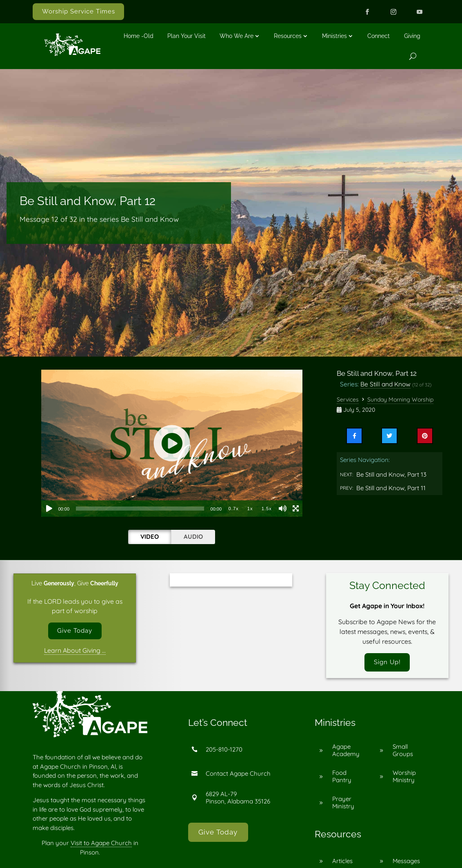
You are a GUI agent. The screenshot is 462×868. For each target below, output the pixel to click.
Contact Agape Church (238, 774)
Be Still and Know (385, 384)
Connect (379, 36)
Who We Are (237, 36)
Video (150, 537)
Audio (193, 537)
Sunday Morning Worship (400, 399)
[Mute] (283, 509)
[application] (172, 443)
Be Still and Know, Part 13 (391, 474)
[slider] (140, 509)
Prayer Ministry (343, 804)
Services (348, 399)
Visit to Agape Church (101, 844)
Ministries (334, 36)
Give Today (75, 631)
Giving (412, 36)
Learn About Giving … (75, 652)
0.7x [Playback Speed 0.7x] (234, 509)
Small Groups (403, 751)
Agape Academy (346, 751)
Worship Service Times (79, 11)
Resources (288, 36)
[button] (172, 443)
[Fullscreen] (296, 509)
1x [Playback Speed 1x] (250, 509)
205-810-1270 (224, 750)
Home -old (139, 36)
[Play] (49, 509)
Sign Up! (387, 663)
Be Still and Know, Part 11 (391, 488)
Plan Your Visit (187, 36)
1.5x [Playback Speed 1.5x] (267, 509)
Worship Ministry (404, 778)
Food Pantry (342, 778)
